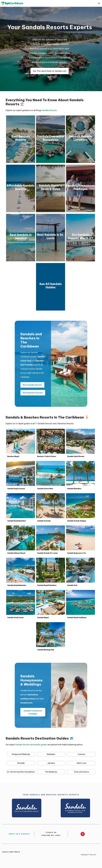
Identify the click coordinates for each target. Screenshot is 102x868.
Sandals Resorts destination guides (31, 745)
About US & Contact (19, 834)
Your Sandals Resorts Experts (50, 27)
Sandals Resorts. (50, 110)
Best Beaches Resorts (33, 393)
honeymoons (26, 703)
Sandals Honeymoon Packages (33, 712)
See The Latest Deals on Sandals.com (50, 71)
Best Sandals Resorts (32, 385)
